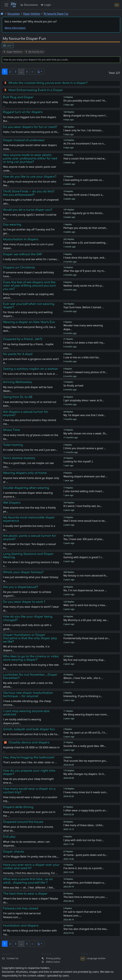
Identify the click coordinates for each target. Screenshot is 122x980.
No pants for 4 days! (18, 354)
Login (46, 5)
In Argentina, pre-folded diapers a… (85, 883)
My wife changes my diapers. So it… (85, 774)
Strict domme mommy (19, 458)
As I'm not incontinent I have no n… (84, 144)
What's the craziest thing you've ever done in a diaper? (48, 83)
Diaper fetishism (32, 14)
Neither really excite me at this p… (84, 286)
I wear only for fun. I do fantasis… (83, 130)
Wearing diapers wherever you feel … (85, 476)
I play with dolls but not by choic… (84, 840)
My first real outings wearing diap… (84, 660)
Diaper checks (14, 852)
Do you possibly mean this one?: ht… (85, 101)
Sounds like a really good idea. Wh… (85, 746)
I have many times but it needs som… (86, 792)
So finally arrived (73, 386)
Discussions (29, 5)
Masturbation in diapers (21, 239)
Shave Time (11, 430)
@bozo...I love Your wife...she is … (83, 678)
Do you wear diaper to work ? (24, 602)
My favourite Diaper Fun (56, 14)
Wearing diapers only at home (25, 473)
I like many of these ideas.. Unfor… (84, 825)
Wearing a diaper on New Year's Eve (29, 322)
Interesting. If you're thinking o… (83, 696)
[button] (39, 72)
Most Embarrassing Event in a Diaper (36, 90)
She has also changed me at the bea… (86, 929)
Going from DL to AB (18, 397)
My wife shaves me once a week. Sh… (85, 433)
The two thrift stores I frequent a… (84, 195)
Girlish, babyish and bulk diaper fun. (29, 729)
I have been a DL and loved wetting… (85, 243)
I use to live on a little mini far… (82, 357)
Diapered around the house (23, 822)
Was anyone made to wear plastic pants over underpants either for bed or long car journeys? (30, 158)
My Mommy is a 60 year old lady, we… (86, 620)
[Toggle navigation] (6, 5)
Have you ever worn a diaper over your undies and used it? (31, 866)
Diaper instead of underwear (24, 140)
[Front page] (2, 14)
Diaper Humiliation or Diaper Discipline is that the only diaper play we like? (30, 638)
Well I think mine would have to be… (85, 521)
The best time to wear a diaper (25, 894)
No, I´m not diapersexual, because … (85, 590)
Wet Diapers (12, 503)
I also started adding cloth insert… (84, 491)
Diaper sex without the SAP (22, 254)
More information (15, 28)
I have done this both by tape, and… (85, 258)
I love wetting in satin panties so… (84, 180)
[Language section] (117, 5)
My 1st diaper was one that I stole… (84, 415)
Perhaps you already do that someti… (86, 228)
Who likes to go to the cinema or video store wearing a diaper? (31, 658)
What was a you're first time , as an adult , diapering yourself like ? (28, 881)
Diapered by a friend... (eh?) (23, 339)
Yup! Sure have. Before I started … (84, 307)
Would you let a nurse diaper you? (28, 210)
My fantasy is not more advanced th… (86, 576)
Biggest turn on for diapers (23, 112)
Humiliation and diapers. (21, 926)
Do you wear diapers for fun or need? (30, 127)
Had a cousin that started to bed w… (85, 158)
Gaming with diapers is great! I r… (83, 557)
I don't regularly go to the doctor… (84, 213)
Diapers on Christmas (19, 267)
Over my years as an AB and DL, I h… (85, 733)
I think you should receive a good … (85, 448)
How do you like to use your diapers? (30, 177)
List (7, 46)
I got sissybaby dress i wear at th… (84, 400)
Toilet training (13, 445)
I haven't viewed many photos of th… (85, 372)
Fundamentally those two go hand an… (87, 638)
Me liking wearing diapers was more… (86, 714)
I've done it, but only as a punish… (84, 868)
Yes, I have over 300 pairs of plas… (84, 539)
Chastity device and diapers (29, 742)
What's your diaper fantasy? (23, 572)
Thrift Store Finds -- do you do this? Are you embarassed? (29, 193)
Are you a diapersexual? (20, 587)
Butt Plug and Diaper (18, 97)
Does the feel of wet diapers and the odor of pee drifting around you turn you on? (29, 286)
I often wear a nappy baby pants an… (85, 810)
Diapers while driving (18, 807)
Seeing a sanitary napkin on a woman (30, 369)
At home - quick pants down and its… (85, 855)
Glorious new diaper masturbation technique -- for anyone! (28, 694)
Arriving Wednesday (17, 382)
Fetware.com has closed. (21, 908)
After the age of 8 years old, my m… (85, 271)
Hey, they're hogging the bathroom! (29, 757)
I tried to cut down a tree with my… (84, 343)
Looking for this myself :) (78, 461)
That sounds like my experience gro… (86, 761)
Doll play (9, 837)
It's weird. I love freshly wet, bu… (83, 506)
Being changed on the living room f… (85, 116)
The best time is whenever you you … (85, 897)
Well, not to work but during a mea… (85, 605)
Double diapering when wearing (26, 488)
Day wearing (12, 225)
